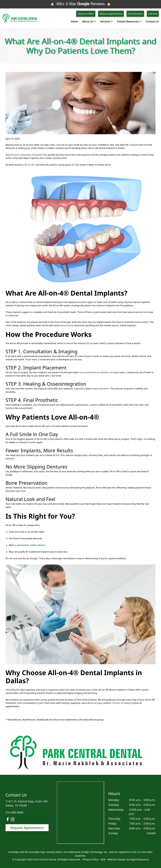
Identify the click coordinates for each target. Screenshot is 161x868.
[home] (21, 18)
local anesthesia (87, 372)
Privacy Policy (90, 859)
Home (74, 21)
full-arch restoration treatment (27, 155)
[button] (90, 21)
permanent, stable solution (31, 545)
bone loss (65, 325)
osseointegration (100, 389)
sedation (104, 372)
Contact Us (152, 21)
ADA (103, 859)
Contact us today (121, 703)
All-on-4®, (30, 165)
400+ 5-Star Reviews (80, 4)
